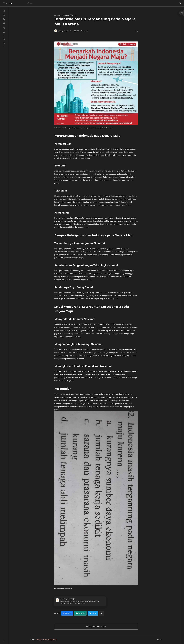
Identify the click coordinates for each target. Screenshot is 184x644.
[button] (180, 3)
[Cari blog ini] (44, 3)
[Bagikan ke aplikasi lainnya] (102, 613)
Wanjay (9, 3)
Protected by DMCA (50, 639)
